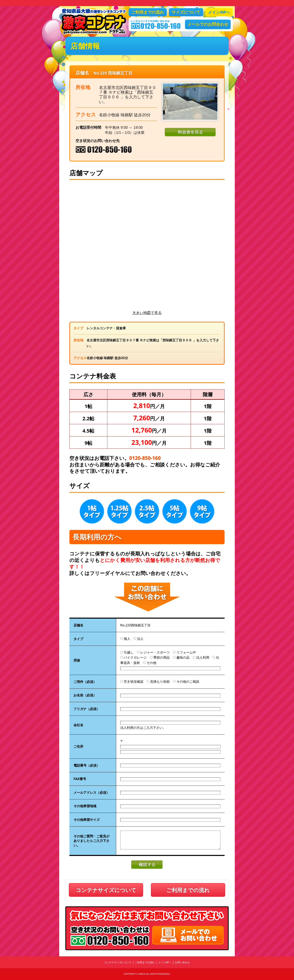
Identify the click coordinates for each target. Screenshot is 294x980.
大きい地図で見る (147, 313)
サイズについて (186, 12)
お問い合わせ (182, 962)
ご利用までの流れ (148, 12)
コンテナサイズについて (106, 890)
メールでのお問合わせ (208, 24)
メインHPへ (219, 12)
